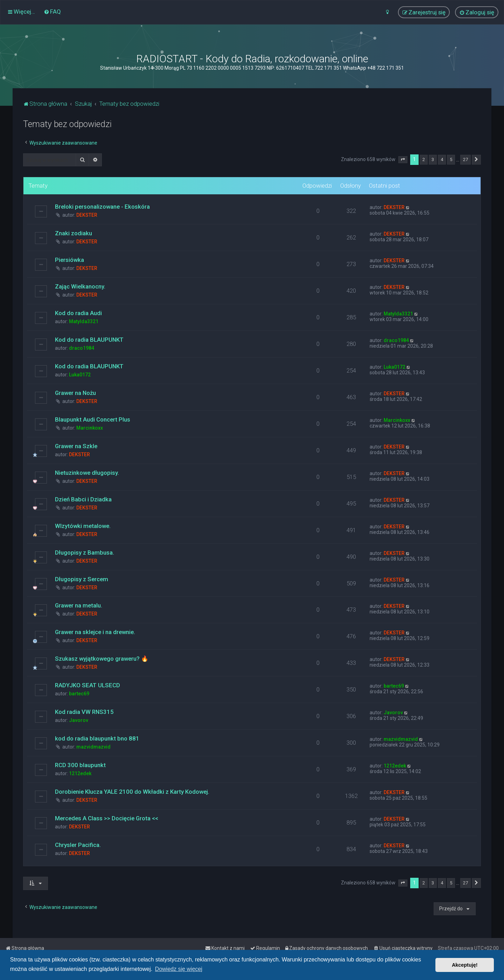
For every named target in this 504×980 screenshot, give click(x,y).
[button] (403, 160)
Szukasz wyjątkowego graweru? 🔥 (102, 659)
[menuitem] (52, 12)
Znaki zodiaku (73, 233)
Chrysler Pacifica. (78, 845)
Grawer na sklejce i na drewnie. (95, 632)
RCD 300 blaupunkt (80, 765)
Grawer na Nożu (75, 393)
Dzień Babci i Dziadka (83, 499)
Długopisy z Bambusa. (85, 552)
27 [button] (465, 159)
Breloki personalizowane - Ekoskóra (102, 207)
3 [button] (433, 159)
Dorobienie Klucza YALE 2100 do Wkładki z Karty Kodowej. (132, 792)
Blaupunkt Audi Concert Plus (93, 419)
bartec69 (79, 694)
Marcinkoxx (90, 428)
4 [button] (442, 159)
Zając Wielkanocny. (80, 286)
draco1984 (82, 348)
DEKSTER (87, 215)
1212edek (80, 773)
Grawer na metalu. (79, 605)
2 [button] (424, 159)
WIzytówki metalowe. (83, 526)
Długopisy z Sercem (82, 579)
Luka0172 (80, 375)
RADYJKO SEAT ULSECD (87, 685)
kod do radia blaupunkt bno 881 (97, 738)
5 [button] (451, 159)
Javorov (79, 720)
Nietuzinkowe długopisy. (87, 473)
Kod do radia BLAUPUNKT (89, 340)
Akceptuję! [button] (465, 965)
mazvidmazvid (93, 747)
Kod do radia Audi (78, 313)
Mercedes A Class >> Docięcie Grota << (107, 818)
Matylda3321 (84, 321)
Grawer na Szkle (76, 446)
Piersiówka (69, 260)
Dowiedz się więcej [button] (179, 969)
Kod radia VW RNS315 (84, 712)
